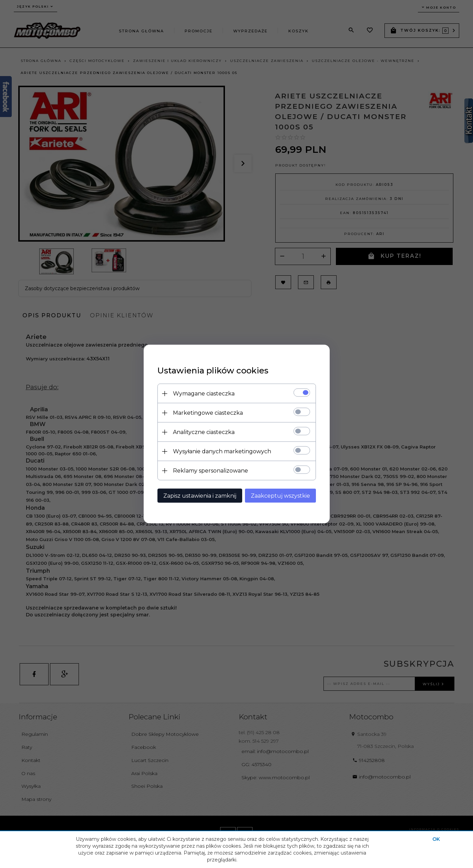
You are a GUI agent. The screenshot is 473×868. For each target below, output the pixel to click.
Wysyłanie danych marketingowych (222, 451)
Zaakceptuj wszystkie (280, 496)
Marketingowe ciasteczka (208, 413)
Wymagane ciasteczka (204, 394)
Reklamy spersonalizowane (210, 471)
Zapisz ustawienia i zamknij (200, 496)
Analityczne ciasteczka (204, 432)
